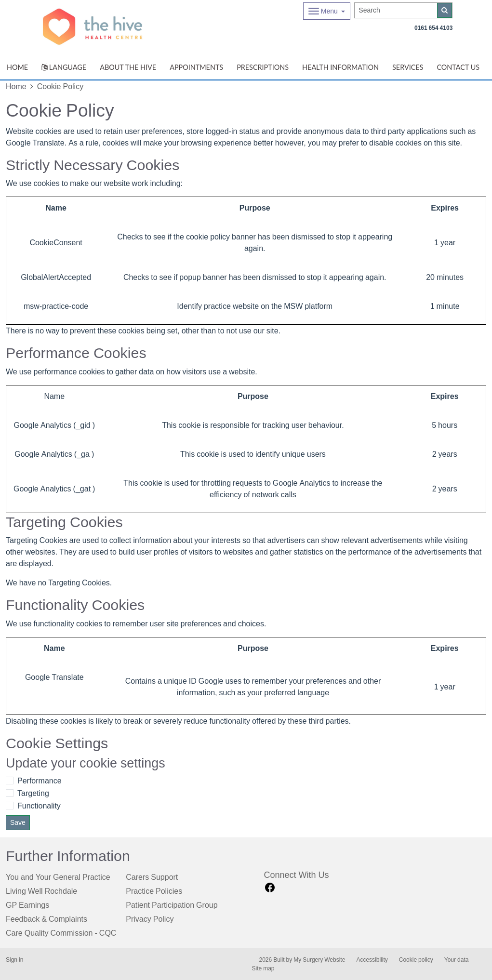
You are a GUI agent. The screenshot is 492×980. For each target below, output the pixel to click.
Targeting (33, 793)
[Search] (396, 10)
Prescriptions (263, 67)
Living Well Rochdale (41, 891)
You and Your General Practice (58, 877)
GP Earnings (27, 905)
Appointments (196, 67)
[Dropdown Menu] (327, 11)
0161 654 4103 (433, 28)
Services (408, 67)
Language (64, 67)
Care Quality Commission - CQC (61, 933)
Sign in (14, 960)
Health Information (340, 67)
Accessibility (372, 960)
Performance (40, 781)
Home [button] (17, 67)
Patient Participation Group (172, 905)
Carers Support (152, 877)
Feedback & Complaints (47, 919)
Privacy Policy (150, 919)
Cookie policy (416, 960)
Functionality (39, 806)
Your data (457, 960)
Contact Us (458, 67)
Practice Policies (154, 891)
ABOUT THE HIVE (128, 67)
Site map (263, 968)
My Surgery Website (319, 960)
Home (16, 86)
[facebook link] (270, 888)
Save (18, 822)
